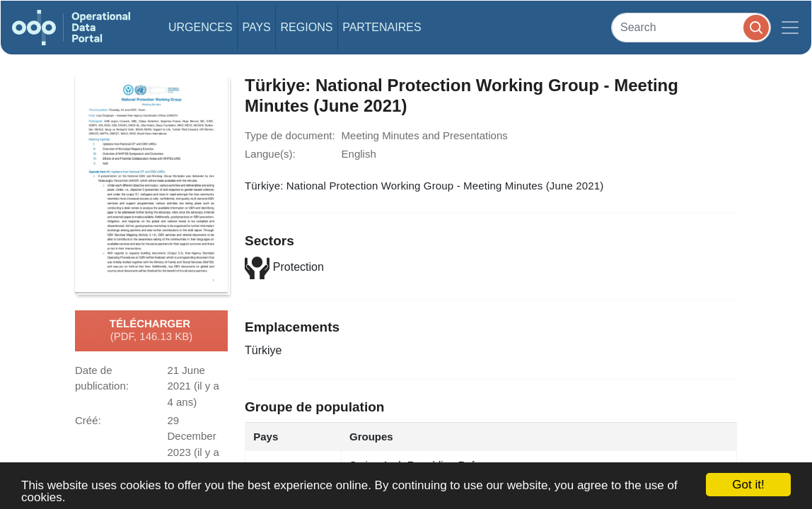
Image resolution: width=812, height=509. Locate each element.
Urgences (201, 27)
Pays (256, 27)
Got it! (748, 485)
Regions (307, 27)
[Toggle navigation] (790, 28)
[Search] (691, 27)
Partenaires (382, 27)
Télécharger (151, 331)
